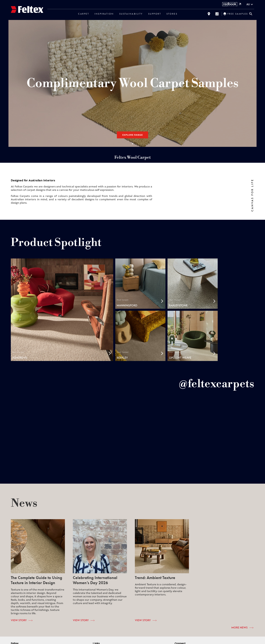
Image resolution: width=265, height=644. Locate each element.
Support (155, 14)
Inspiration (104, 14)
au (250, 4)
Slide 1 (132, 144)
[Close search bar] (251, 14)
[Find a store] (209, 14)
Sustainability (131, 14)
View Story (22, 620)
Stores (172, 14)
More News (242, 628)
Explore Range (133, 135)
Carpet (84, 14)
